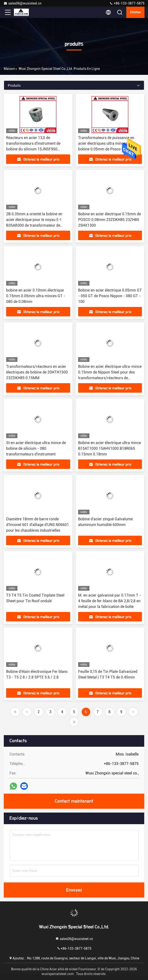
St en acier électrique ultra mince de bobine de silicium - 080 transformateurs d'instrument (36, 448)
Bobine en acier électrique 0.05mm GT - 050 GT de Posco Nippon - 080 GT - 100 (110, 296)
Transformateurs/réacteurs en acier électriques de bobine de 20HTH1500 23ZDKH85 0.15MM (37, 372)
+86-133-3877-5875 (127, 3)
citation (135, 12)
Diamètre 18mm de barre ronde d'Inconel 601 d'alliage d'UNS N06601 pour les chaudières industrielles (38, 525)
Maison (9, 69)
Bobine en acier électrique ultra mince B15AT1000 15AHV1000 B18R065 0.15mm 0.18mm (110, 448)
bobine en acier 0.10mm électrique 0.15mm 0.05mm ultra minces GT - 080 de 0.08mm (36, 296)
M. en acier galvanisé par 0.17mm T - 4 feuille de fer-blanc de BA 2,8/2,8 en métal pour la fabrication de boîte (110, 601)
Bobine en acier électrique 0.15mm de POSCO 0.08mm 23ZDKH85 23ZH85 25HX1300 (110, 220)
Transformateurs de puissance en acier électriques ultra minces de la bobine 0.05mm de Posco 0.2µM (107, 143)
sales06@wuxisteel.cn (23, 3)
